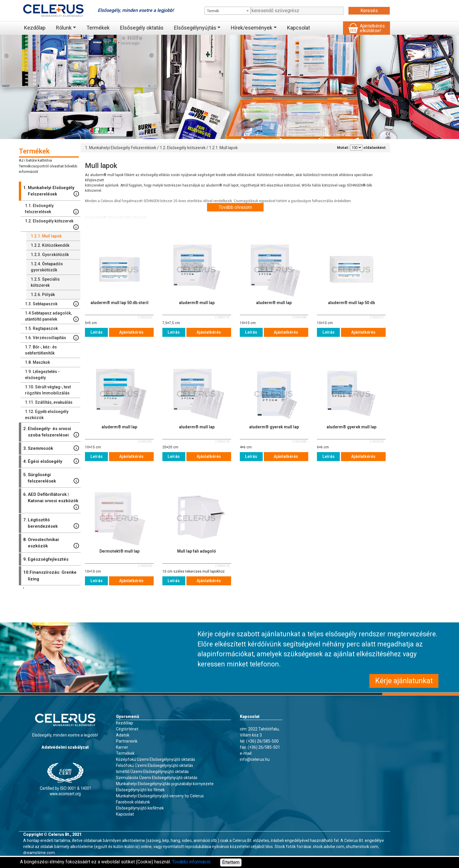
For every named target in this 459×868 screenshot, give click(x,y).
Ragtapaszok (41, 328)
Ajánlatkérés (131, 332)
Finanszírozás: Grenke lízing (50, 575)
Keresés (369, 11)
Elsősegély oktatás (142, 28)
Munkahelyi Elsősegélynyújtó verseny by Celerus (160, 796)
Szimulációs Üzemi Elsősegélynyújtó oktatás (157, 778)
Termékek (98, 28)
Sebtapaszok (52, 304)
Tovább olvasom (235, 207)
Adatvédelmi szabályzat (65, 747)
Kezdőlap (35, 28)
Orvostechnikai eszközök (51, 543)
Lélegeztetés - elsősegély (42, 375)
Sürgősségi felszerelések (51, 478)
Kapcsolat (299, 28)
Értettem (231, 862)
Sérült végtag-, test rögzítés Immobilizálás (48, 390)
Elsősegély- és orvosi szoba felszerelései (51, 432)
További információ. (192, 862)
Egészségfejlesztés (46, 559)
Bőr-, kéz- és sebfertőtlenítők (41, 350)
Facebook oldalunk (133, 802)
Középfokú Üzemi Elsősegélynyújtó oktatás (156, 759)
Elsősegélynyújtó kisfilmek (140, 808)
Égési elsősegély (51, 462)
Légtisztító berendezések (51, 523)
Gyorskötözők (50, 255)
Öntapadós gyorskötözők (47, 267)
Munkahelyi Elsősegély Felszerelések (51, 191)
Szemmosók (51, 448)
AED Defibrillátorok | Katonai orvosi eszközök (51, 501)
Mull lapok (46, 236)
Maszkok (37, 362)
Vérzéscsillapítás (52, 338)
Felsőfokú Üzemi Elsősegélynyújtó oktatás (155, 765)
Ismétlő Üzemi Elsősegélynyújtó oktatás (152, 772)
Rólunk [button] (64, 28)
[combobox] (227, 11)
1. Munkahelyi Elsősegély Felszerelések (121, 148)
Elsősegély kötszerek (52, 224)
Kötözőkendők (50, 245)
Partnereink (127, 741)
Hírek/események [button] (252, 28)
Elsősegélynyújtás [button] (195, 28)
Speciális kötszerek (45, 282)
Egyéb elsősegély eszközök (47, 415)
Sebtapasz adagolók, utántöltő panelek (52, 316)
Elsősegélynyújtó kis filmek (140, 790)
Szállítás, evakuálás (49, 402)
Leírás (97, 332)
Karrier (122, 747)
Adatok (123, 735)
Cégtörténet (127, 729)
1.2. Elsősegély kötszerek (183, 148)
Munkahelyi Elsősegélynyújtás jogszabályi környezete (165, 784)
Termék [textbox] (213, 11)
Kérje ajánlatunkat (404, 681)
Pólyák (43, 295)
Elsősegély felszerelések (52, 209)
